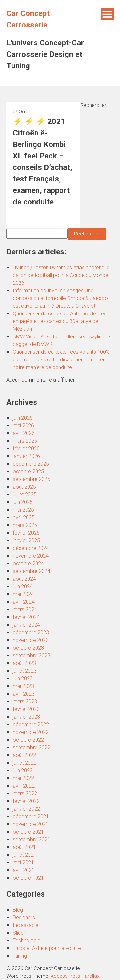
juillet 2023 (25, 671)
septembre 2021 (32, 840)
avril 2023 (24, 694)
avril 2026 (24, 433)
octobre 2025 (28, 471)
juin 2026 (23, 418)
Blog (18, 910)
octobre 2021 (28, 832)
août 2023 (24, 663)
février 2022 (26, 801)
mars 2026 (25, 441)
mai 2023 (23, 686)
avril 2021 (24, 870)
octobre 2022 (28, 740)
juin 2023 (23, 679)
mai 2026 (23, 425)
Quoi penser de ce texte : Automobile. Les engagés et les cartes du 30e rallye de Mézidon (60, 321)
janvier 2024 (26, 625)
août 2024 (24, 579)
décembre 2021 (31, 817)
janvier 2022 (26, 809)
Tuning (20, 956)
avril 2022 (24, 786)
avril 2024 (24, 602)
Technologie (27, 941)
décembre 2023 (31, 633)
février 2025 (26, 533)
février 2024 (26, 617)
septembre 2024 (32, 571)
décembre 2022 (31, 725)
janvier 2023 (26, 717)
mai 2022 (23, 778)
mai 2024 (23, 594)
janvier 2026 (26, 456)
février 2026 (26, 448)
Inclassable (26, 925)
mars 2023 (25, 702)
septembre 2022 (32, 748)
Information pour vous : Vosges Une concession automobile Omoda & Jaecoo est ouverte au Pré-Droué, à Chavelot (60, 298)
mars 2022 (25, 794)
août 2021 (24, 847)
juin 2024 (23, 586)
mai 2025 (23, 510)
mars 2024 (25, 610)
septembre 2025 (32, 479)
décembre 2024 (31, 548)
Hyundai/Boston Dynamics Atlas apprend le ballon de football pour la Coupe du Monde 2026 (61, 275)
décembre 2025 (31, 464)
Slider (19, 933)
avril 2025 (24, 517)
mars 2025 (25, 525)
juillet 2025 (25, 494)
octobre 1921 (28, 878)
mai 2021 (23, 863)
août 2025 (24, 487)
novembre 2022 (31, 732)
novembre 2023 (31, 640)
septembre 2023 (32, 656)
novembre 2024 (31, 556)
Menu (107, 14)
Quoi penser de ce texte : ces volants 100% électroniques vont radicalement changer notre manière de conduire (61, 360)
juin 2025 (23, 502)
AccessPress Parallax (75, 976)
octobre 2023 (28, 648)
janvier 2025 (26, 540)
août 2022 (24, 755)
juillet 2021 (25, 855)
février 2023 (26, 709)
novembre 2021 (31, 824)
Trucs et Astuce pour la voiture (47, 948)
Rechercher (93, 105)
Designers (24, 918)
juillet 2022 (25, 763)
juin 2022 (23, 771)
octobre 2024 (28, 563)
